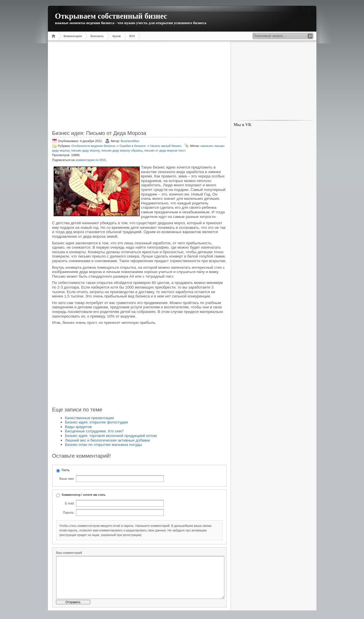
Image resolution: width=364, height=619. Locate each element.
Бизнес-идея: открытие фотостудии (97, 422)
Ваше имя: (67, 479)
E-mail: (70, 503)
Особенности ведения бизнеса (93, 146)
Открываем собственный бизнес (111, 16)
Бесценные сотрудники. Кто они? (94, 431)
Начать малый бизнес (166, 146)
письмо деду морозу (85, 150)
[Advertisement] (139, 87)
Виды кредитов (78, 427)
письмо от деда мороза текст (165, 150)
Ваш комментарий (69, 553)
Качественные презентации (89, 418)
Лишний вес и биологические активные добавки (108, 440)
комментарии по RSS (91, 160)
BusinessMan (130, 141)
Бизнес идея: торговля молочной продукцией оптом (111, 436)
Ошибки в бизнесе (133, 146)
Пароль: (69, 512)
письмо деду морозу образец (122, 150)
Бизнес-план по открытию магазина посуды (104, 445)
